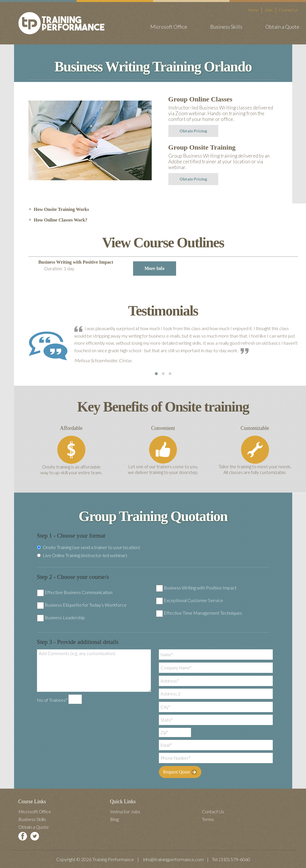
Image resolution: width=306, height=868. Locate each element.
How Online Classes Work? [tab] (58, 220)
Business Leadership (65, 617)
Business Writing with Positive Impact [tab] (107, 268)
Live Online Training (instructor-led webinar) (82, 555)
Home (254, 10)
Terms (208, 819)
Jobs (269, 10)
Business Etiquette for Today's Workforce (86, 605)
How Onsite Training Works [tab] (59, 209)
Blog (114, 819)
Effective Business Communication (79, 592)
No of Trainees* (52, 700)
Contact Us (289, 10)
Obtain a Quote (282, 27)
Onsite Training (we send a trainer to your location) (88, 547)
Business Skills (226, 27)
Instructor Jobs (125, 811)
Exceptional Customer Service (193, 600)
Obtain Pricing (193, 131)
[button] (156, 374)
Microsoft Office (169, 27)
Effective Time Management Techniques (203, 613)
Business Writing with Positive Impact (200, 588)
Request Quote (180, 772)
